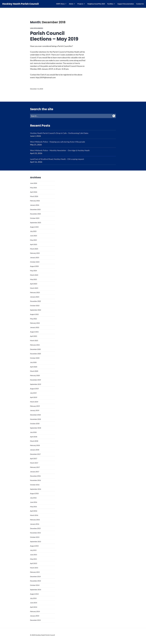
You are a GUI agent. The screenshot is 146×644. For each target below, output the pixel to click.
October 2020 (35, 358)
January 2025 (35, 257)
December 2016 (35, 476)
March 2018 (34, 441)
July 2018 (33, 432)
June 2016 (34, 502)
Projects (80, 4)
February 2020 (35, 375)
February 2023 (35, 292)
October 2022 (35, 306)
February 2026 (35, 201)
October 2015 (35, 537)
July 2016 (33, 498)
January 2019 (35, 410)
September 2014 (36, 590)
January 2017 (35, 472)
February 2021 (35, 345)
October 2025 (35, 218)
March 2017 (34, 463)
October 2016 (35, 485)
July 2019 (33, 393)
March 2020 (34, 371)
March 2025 (34, 249)
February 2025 (35, 253)
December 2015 (35, 528)
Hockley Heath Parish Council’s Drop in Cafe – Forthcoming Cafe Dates (59, 133)
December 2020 (35, 349)
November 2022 (35, 301)
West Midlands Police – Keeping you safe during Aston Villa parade (58, 142)
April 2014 (34, 607)
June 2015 (34, 555)
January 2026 (35, 205)
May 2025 (33, 240)
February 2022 (35, 323)
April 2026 (34, 192)
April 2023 (34, 284)
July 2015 (33, 550)
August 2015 (34, 546)
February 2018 (35, 445)
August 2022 (34, 314)
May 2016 (33, 507)
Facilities (110, 4)
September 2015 (36, 541)
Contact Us (139, 4)
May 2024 (33, 271)
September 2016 (36, 489)
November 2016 (35, 480)
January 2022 (35, 327)
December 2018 (35, 415)
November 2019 (35, 380)
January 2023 (35, 297)
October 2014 (35, 585)
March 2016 (34, 515)
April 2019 (34, 397)
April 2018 (34, 437)
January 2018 (35, 450)
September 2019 (36, 384)
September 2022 (36, 310)
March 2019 (34, 402)
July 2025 (33, 231)
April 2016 (34, 511)
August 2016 (34, 493)
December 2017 (35, 454)
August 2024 (34, 266)
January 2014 (35, 616)
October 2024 (35, 262)
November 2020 (35, 354)
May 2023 (33, 279)
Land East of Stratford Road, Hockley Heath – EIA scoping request (57, 159)
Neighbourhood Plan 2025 (96, 4)
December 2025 (35, 209)
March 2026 (34, 196)
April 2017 (34, 458)
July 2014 (33, 598)
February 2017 (35, 467)
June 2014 (34, 603)
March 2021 (34, 340)
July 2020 (33, 362)
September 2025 (36, 223)
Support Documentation (125, 4)
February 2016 (35, 520)
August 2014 (34, 594)
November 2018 (35, 419)
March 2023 (34, 288)
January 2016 (35, 524)
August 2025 (34, 227)
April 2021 (34, 336)
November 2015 (35, 533)
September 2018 (36, 428)
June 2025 (34, 236)
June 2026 (34, 183)
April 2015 (34, 563)
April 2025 (34, 244)
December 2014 (35, 576)
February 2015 (35, 572)
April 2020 (34, 367)
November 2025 (35, 214)
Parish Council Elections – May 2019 (54, 36)
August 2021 (34, 332)
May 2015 (33, 559)
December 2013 (35, 620)
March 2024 (34, 275)
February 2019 (35, 406)
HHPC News (60, 4)
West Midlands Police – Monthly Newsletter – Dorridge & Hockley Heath (60, 150)
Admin (71, 4)
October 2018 (35, 423)
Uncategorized (37, 28)
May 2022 (33, 319)
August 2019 (34, 389)
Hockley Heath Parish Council (21, 4)
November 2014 (35, 581)
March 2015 (34, 568)
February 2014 (35, 611)
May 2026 (33, 188)
